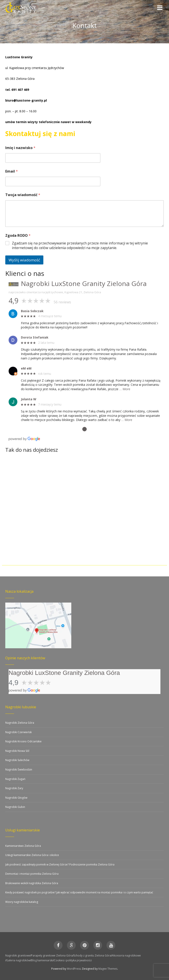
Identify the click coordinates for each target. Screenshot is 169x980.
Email (12, 171)
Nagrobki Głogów (16, 798)
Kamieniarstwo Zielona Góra (23, 846)
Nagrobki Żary (14, 788)
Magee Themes (108, 969)
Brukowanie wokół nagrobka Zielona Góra (32, 883)
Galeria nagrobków (18, 960)
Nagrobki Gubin (15, 807)
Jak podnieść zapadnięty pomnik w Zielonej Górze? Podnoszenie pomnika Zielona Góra (60, 864)
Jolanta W (29, 399)
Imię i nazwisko (20, 148)
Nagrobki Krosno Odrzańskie (23, 741)
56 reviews (62, 302)
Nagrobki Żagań (15, 779)
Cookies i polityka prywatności (73, 960)
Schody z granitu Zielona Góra (92, 955)
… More (125, 389)
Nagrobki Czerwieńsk (18, 732)
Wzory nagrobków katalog (22, 902)
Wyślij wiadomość (24, 260)
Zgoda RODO (18, 236)
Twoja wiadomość (23, 195)
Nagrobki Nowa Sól (17, 751)
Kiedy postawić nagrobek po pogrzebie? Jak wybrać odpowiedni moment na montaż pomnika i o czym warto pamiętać (79, 892)
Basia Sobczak (32, 311)
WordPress (74, 969)
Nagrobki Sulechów (17, 760)
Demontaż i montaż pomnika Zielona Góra (32, 874)
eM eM (26, 369)
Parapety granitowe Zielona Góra (52, 955)
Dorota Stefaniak (35, 338)
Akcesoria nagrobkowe (126, 955)
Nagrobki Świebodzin (19, 770)
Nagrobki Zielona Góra (20, 723)
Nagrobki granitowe (18, 955)
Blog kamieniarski (42, 960)
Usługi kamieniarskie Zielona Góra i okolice (32, 855)
